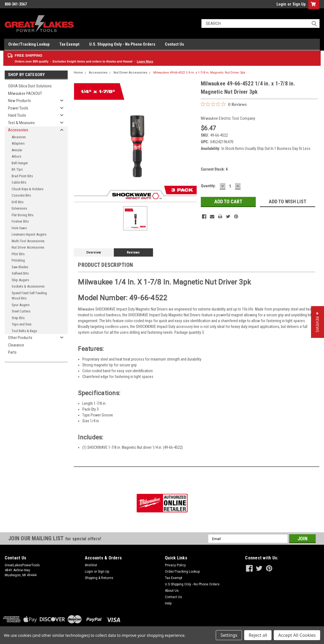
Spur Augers (21, 305)
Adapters (18, 143)
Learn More (145, 61)
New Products (19, 101)
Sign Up (299, 4)
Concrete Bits (21, 195)
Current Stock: (214, 169)
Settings (229, 635)
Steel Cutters (21, 311)
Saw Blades (20, 267)
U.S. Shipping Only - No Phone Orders (122, 44)
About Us (172, 591)
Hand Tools (17, 115)
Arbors (16, 156)
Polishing (18, 260)
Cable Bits (19, 182)
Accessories (18, 130)
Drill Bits (18, 202)
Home (78, 73)
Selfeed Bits (20, 273)
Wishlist (91, 565)
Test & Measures (21, 123)
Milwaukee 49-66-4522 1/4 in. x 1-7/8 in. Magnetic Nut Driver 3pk (199, 73)
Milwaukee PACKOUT (25, 93)
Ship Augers (20, 280)
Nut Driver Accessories (28, 247)
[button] (318, 322)
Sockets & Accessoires (28, 286)
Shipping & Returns (99, 578)
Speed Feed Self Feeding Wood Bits (29, 296)
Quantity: (208, 186)
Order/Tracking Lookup (29, 44)
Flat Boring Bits (23, 215)
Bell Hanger (20, 163)
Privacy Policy (175, 565)
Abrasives (19, 137)
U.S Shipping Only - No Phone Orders (192, 584)
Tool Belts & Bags (24, 331)
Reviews (133, 252)
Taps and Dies (22, 324)
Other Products (20, 338)
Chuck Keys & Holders (27, 189)
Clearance (16, 345)
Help (168, 603)
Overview (93, 252)
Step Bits (18, 318)
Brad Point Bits (22, 176)
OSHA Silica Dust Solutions (30, 86)
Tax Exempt (69, 44)
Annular (17, 150)
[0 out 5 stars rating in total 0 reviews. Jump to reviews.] (224, 104)
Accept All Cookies (297, 635)
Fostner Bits (20, 221)
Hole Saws (19, 228)
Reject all (258, 635)
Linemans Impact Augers (29, 234)
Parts (12, 352)
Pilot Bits (18, 254)
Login (281, 4)
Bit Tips (17, 169)
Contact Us (174, 44)
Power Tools (18, 108)
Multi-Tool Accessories (28, 241)
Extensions (19, 208)
